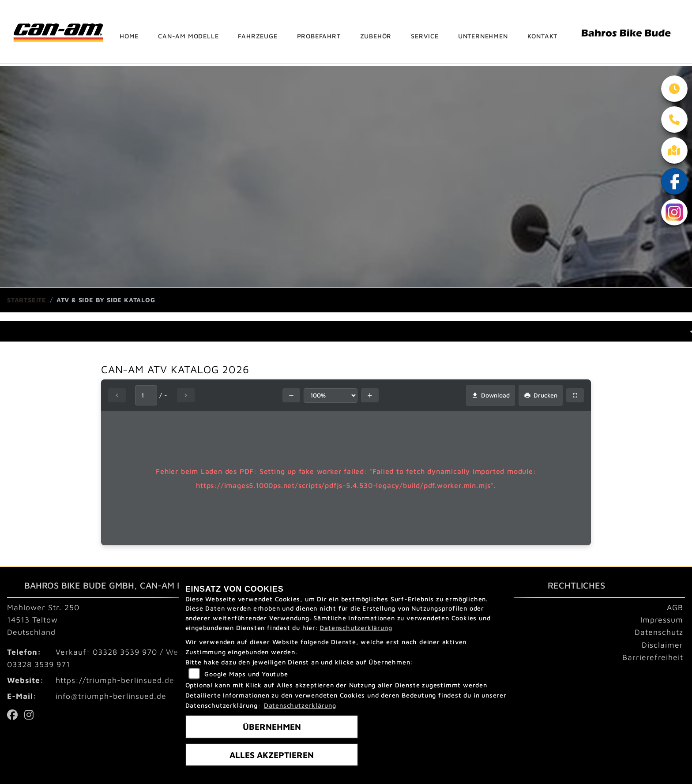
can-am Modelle (188, 36)
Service (425, 36)
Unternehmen (483, 36)
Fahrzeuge (258, 36)
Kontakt (543, 36)
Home (129, 36)
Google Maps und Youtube (246, 674)
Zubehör (376, 36)
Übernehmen (272, 726)
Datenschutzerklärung (356, 628)
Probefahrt (319, 36)
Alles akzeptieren (272, 755)
